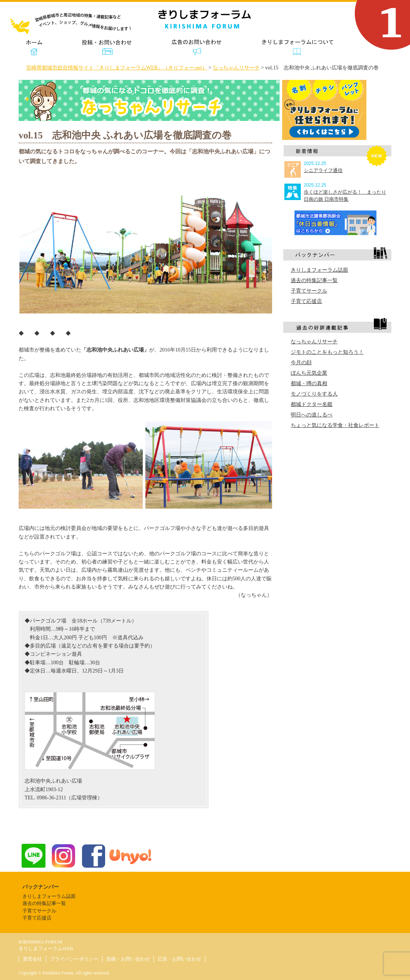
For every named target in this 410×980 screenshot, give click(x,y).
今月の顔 (301, 363)
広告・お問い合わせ (179, 959)
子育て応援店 (306, 301)
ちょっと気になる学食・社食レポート (335, 425)
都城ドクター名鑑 (312, 404)
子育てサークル (309, 291)
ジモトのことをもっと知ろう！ (327, 352)
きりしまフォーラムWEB (46, 948)
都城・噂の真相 (309, 383)
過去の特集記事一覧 (314, 280)
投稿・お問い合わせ (128, 959)
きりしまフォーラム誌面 (319, 270)
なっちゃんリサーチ (314, 342)
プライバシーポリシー (74, 959)
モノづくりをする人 (314, 394)
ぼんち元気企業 (309, 373)
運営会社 (32, 959)
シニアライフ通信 (323, 170)
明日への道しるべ (312, 415)
